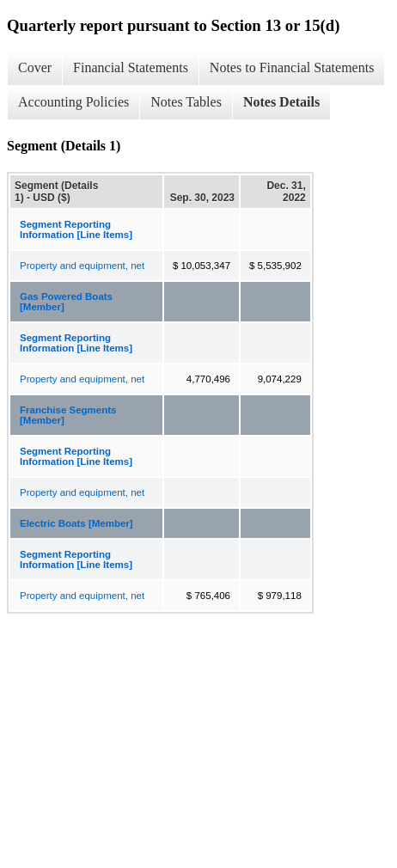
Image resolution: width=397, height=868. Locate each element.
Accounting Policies (73, 102)
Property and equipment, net (82, 266)
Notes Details (281, 102)
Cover (35, 67)
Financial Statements (131, 67)
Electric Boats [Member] (76, 523)
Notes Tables (186, 102)
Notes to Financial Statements (292, 67)
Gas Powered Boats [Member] (66, 302)
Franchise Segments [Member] (68, 415)
